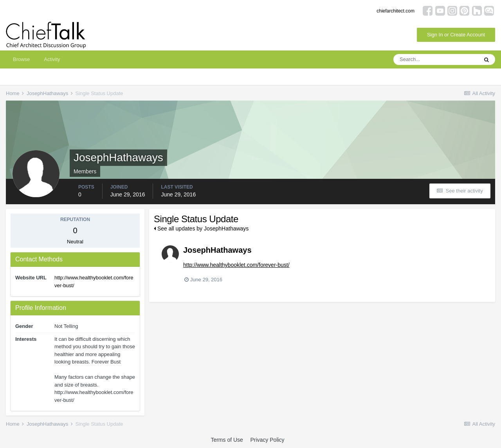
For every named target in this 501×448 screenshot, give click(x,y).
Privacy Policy (267, 440)
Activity (52, 59)
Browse (21, 59)
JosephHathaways (217, 250)
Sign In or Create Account (456, 35)
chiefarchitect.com (396, 11)
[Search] (436, 59)
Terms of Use (227, 440)
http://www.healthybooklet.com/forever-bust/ (236, 265)
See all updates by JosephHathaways (201, 228)
